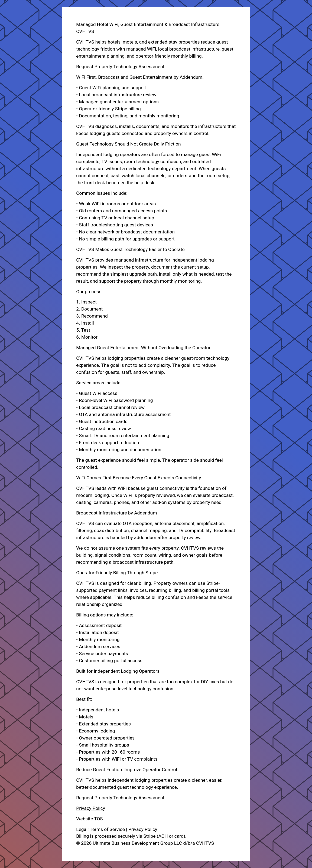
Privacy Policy (91, 808)
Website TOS (89, 819)
